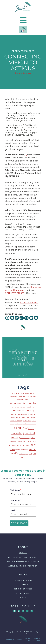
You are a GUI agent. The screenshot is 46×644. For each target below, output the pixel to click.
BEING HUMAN (23, 593)
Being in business (23, 73)
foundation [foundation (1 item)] (28, 415)
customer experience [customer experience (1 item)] (27, 407)
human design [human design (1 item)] (20, 418)
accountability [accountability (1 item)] (24, 393)
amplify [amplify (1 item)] (32, 393)
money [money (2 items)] (16, 437)
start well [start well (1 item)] (22, 454)
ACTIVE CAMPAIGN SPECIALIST (23, 566)
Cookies (19, 639)
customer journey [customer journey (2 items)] (23, 410)
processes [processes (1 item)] (13, 445)
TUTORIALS (23, 584)
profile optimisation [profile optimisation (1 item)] (23, 445)
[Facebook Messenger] (31, 318)
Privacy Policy (27, 639)
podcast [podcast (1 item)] (20, 441)
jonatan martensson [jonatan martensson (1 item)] (29, 424)
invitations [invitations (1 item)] (19, 424)
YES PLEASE (19, 523)
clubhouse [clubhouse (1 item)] (27, 400)
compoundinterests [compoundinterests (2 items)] (23, 403)
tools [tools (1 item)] (31, 454)
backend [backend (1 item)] (21, 396)
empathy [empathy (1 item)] (21, 415)
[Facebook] (7, 318)
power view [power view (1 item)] (32, 441)
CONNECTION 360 (15, 293)
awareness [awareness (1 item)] (14, 396)
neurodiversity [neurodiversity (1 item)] (25, 438)
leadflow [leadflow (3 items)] (20, 428)
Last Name (15, 500)
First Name (15, 490)
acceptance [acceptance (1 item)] (15, 393)
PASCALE (23, 553)
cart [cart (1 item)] (22, 400)
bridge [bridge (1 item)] (18, 400)
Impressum (10, 639)
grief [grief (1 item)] (34, 415)
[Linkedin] (17, 318)
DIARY (23, 598)
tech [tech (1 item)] (27, 454)
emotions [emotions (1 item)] (14, 415)
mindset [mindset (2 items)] (30, 433)
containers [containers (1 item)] (16, 407)
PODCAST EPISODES (23, 580)
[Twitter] (12, 318)
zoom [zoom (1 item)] (23, 458)
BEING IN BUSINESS (23, 589)
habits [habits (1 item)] (13, 418)
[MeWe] (22, 318)
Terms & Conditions (36, 639)
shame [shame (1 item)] (18, 450)
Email (13, 510)
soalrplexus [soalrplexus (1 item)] (24, 450)
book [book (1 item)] (26, 396)
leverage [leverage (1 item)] (31, 429)
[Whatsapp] (26, 318)
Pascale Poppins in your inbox (23, 561)
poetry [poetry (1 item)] (25, 441)
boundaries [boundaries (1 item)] (32, 396)
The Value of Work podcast (23, 557)
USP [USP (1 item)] (34, 454)
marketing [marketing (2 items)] (17, 433)
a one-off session (29, 302)
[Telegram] (36, 318)
